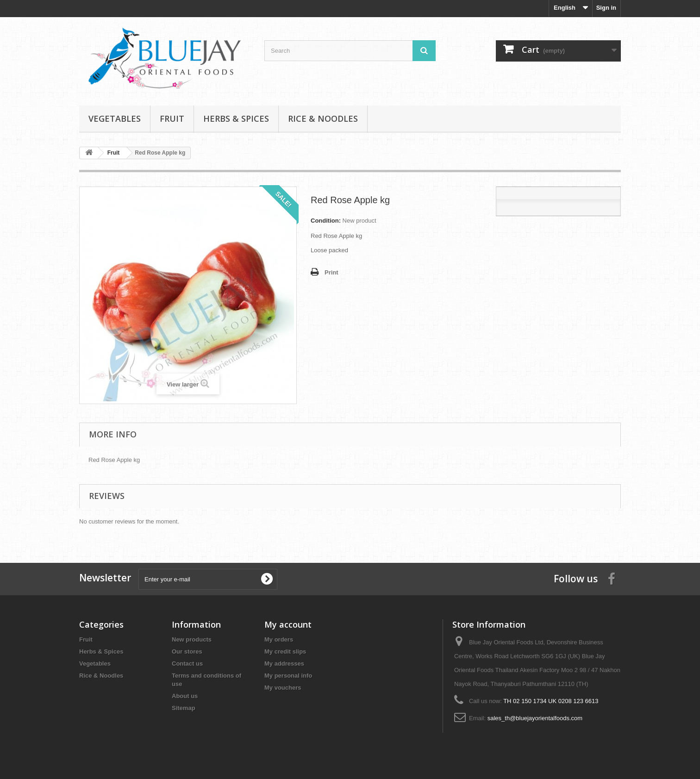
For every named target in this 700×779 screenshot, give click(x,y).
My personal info (288, 676)
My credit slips (285, 651)
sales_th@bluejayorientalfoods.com (535, 718)
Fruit (172, 118)
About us (185, 696)
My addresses (284, 664)
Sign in (606, 8)
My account (288, 624)
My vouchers (283, 688)
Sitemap (184, 708)
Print (331, 272)
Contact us (187, 664)
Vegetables (115, 118)
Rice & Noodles (323, 118)
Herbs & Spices (236, 118)
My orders (279, 639)
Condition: (326, 221)
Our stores (187, 651)
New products (192, 639)
